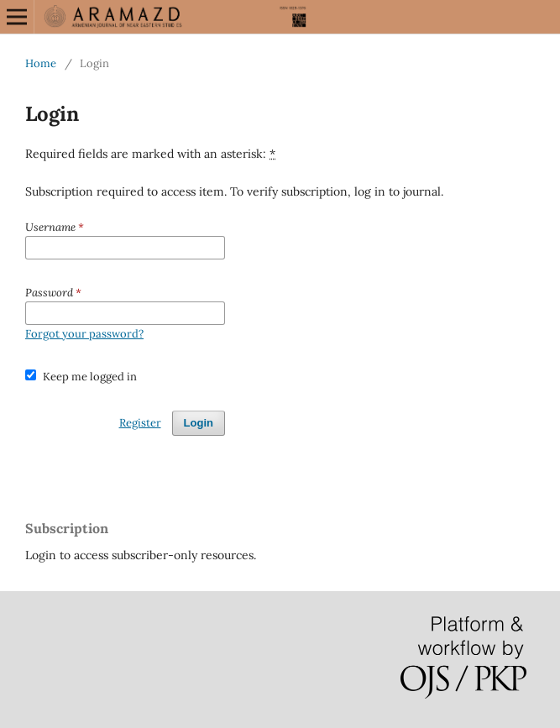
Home (41, 63)
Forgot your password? (84, 334)
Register (140, 423)
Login (199, 423)
